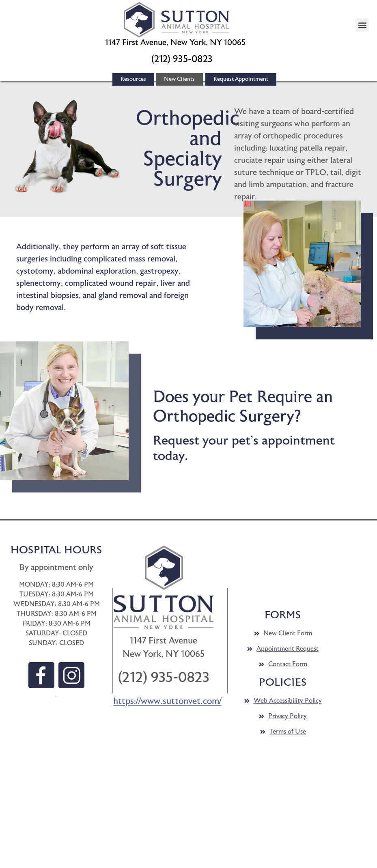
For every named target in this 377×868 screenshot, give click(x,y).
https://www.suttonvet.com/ (167, 701)
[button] (177, 20)
